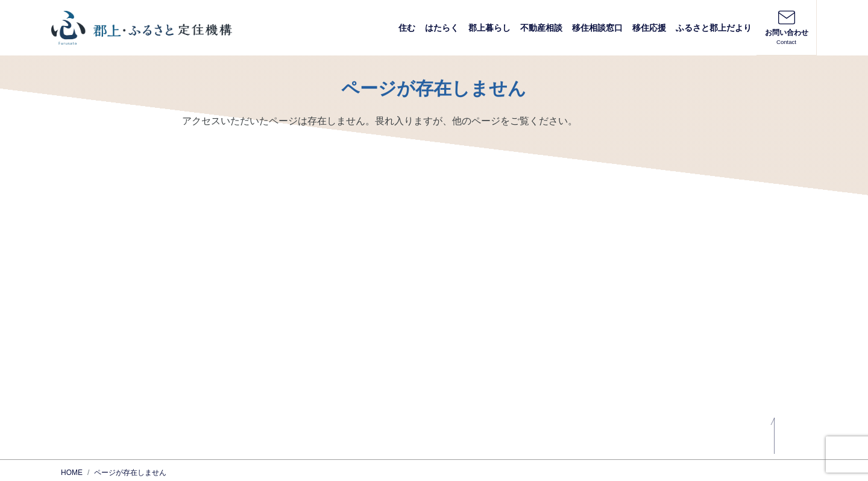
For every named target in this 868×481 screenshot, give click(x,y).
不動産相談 (541, 28)
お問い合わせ (786, 27)
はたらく (442, 28)
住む (407, 28)
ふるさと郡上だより (714, 28)
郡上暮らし (489, 28)
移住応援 (649, 28)
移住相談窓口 (597, 28)
